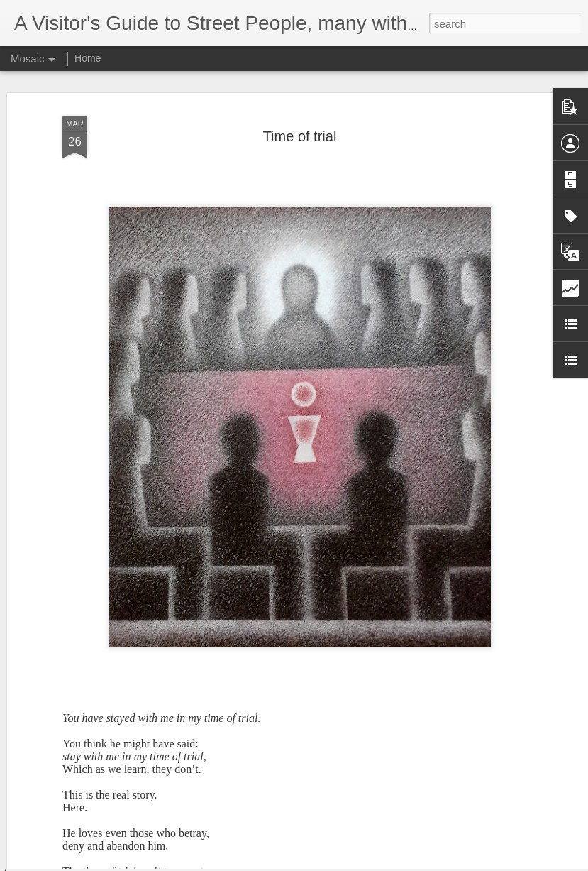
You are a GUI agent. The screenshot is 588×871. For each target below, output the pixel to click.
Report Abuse (380, 863)
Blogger (339, 863)
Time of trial (300, 97)
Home (88, 58)
